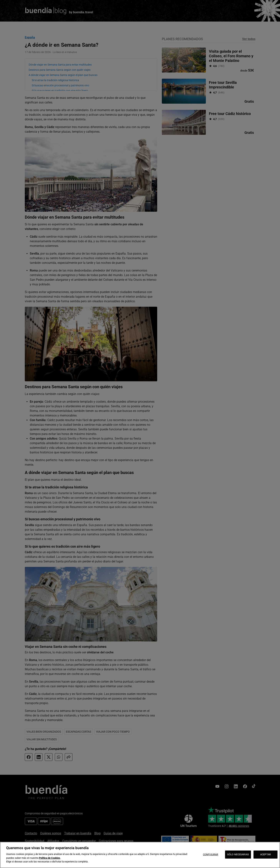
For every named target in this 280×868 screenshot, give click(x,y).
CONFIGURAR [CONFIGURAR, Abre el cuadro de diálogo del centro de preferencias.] (211, 854)
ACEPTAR (265, 854)
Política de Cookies (50, 858)
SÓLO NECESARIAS (238, 854)
